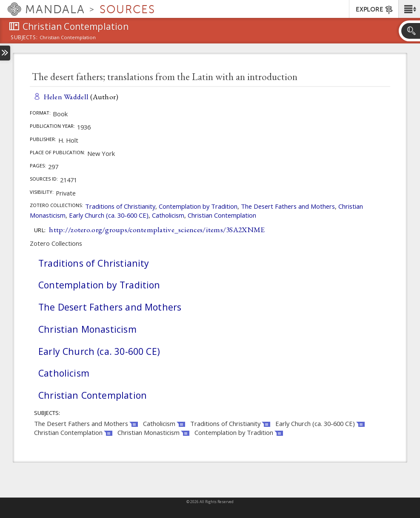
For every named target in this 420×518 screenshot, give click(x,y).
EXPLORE (375, 10)
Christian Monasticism (87, 329)
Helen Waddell (66, 96)
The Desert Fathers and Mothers (288, 206)
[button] (409, 9)
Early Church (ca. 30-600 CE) (109, 215)
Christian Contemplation (222, 215)
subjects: (24, 38)
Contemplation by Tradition (198, 206)
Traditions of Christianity (120, 206)
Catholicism (168, 215)
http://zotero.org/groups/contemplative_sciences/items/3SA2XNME (157, 229)
